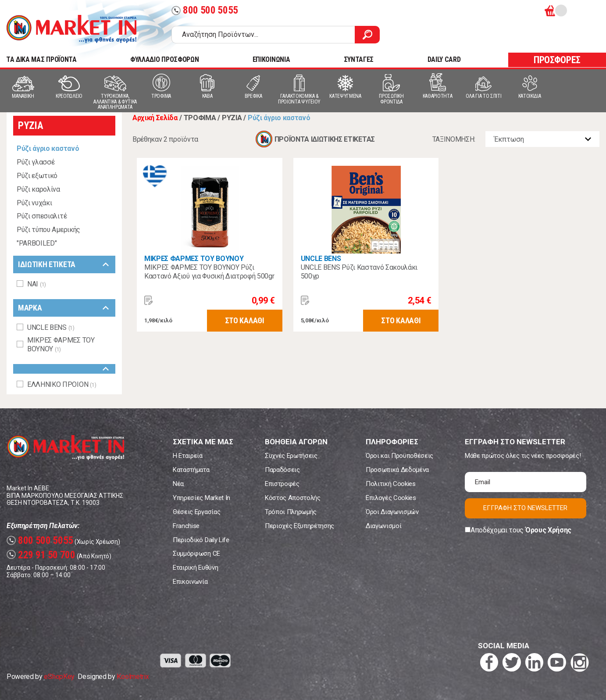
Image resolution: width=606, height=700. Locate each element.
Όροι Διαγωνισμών (392, 512)
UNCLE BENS (321, 259)
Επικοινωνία (190, 582)
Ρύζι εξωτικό (37, 176)
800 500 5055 (205, 10)
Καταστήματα (191, 470)
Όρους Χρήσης (548, 530)
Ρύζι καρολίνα (38, 189)
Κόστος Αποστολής (293, 498)
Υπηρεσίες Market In (201, 498)
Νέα (178, 484)
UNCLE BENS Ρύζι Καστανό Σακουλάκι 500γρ (359, 272)
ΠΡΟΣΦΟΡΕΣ (557, 60)
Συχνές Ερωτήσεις (291, 456)
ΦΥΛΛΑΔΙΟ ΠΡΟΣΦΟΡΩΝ (164, 59)
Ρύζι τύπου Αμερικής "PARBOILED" (48, 236)
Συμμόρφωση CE (196, 554)
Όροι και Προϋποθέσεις (399, 456)
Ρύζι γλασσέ (36, 162)
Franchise (186, 526)
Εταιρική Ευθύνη (195, 568)
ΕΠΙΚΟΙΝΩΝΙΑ (271, 59)
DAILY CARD (444, 59)
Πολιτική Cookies (391, 484)
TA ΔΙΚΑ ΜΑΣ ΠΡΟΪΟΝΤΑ (41, 59)
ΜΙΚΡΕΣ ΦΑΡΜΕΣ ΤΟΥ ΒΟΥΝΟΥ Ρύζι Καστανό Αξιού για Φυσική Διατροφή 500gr (209, 272)
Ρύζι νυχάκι (34, 203)
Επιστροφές (282, 484)
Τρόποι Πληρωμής (291, 512)
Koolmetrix (133, 677)
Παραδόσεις (282, 470)
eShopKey (59, 677)
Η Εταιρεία (188, 456)
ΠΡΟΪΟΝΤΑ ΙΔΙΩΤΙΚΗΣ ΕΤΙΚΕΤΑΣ (325, 139)
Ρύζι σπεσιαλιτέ (42, 216)
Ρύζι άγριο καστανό (48, 148)
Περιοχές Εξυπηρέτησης (299, 526)
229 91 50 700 (41, 555)
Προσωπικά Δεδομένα (397, 470)
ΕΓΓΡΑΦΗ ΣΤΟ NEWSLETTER (525, 508)
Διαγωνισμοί (383, 526)
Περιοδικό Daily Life (201, 540)
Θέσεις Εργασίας (196, 512)
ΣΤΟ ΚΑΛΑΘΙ (245, 320)
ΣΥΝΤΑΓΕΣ (359, 59)
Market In (71, 29)
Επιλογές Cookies (391, 498)
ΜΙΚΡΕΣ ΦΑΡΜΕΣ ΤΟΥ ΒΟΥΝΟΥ (194, 259)
